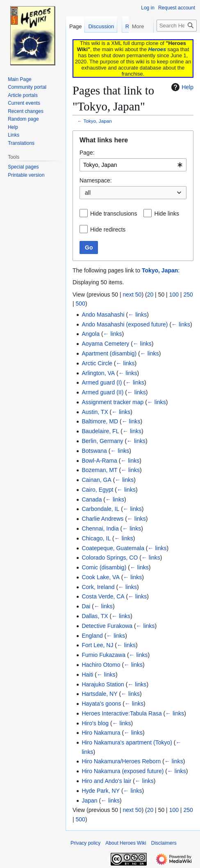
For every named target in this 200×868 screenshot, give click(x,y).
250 (188, 295)
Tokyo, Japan (98, 121)
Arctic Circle (97, 363)
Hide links (167, 214)
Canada (92, 499)
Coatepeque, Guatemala (113, 548)
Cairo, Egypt (97, 490)
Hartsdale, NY (99, 694)
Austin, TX (95, 412)
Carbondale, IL (100, 509)
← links (137, 315)
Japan (89, 801)
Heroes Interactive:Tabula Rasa (122, 713)
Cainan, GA (96, 480)
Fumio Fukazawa (103, 655)
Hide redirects (108, 229)
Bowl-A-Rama (99, 461)
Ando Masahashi (103, 315)
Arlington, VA (98, 373)
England (92, 636)
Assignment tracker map (112, 402)
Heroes (157, 49)
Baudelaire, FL (100, 431)
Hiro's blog (95, 723)
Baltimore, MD (100, 421)
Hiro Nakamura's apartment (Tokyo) (127, 742)
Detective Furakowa (107, 626)
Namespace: (96, 180)
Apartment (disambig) (109, 353)
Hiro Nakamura (101, 733)
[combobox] (133, 165)
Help (181, 87)
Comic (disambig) (104, 567)
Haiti (87, 675)
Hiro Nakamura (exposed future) (123, 771)
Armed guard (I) (102, 382)
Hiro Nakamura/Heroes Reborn (121, 761)
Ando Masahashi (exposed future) (125, 324)
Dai (86, 606)
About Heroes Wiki (126, 843)
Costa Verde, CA (103, 596)
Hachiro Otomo (101, 665)
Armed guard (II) (102, 392)
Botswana (94, 451)
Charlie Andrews (102, 519)
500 (81, 304)
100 (174, 295)
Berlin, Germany (102, 441)
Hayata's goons (101, 704)
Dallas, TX (95, 616)
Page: (87, 153)
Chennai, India (100, 528)
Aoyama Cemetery (105, 344)
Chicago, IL (96, 538)
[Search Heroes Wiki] (177, 42)
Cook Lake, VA (100, 577)
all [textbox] (88, 193)
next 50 (132, 295)
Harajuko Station (103, 684)
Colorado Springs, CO (110, 558)
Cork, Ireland (98, 587)
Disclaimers (164, 843)
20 (150, 295)
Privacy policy (85, 843)
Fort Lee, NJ (97, 645)
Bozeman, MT (99, 470)
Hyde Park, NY (101, 791)
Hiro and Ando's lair (106, 781)
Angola (91, 334)
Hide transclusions (114, 214)
